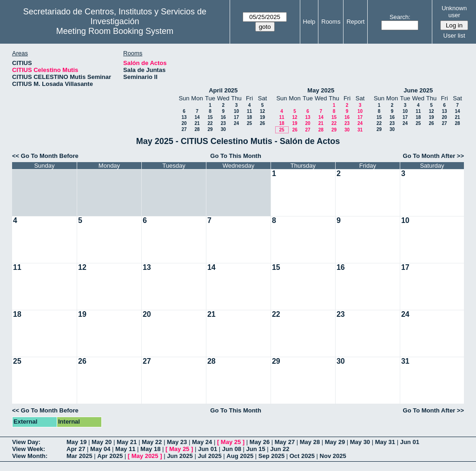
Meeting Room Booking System (115, 31)
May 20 (102, 442)
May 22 (152, 442)
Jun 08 (232, 449)
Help (309, 22)
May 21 (127, 442)
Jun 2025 (180, 456)
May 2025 (321, 90)
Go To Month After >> (433, 156)
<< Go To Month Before (45, 156)
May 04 (100, 449)
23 (223, 123)
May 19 (76, 442)
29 (210, 129)
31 (360, 130)
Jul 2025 (209, 456)
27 (184, 129)
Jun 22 (280, 449)
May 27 (285, 442)
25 (249, 123)
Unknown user (454, 12)
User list (454, 36)
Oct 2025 (302, 456)
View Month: (30, 456)
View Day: (26, 442)
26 (262, 123)
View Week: (29, 449)
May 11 (125, 449)
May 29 (335, 442)
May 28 (310, 442)
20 (184, 123)
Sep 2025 (271, 456)
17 (236, 117)
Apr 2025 (110, 456)
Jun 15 (256, 449)
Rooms (331, 22)
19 (262, 117)
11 (249, 111)
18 (249, 117)
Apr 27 (76, 449)
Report (355, 22)
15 (210, 117)
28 (197, 129)
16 (223, 117)
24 (236, 123)
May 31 (385, 442)
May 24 (202, 442)
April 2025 (223, 90)
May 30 (360, 442)
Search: (400, 17)
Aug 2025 (240, 456)
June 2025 (418, 90)
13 (184, 117)
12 (262, 111)
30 (223, 129)
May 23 (177, 442)
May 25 (231, 442)
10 (236, 111)
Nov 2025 (333, 456)
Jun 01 (410, 442)
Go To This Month (236, 156)
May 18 (150, 449)
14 (197, 117)
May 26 (260, 442)
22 (210, 123)
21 (197, 123)
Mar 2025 (79, 456)
